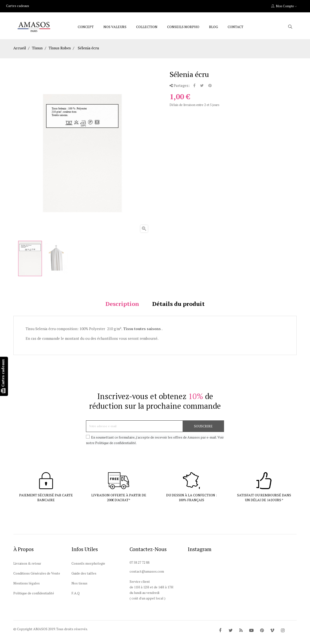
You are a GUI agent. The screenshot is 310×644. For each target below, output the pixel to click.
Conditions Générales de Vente (37, 580)
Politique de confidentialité (34, 600)
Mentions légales (27, 590)
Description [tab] (122, 310)
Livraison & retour (27, 570)
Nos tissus (79, 590)
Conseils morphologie (88, 570)
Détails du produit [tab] (178, 310)
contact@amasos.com (147, 578)
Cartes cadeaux (18, 6)
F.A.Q (76, 600)
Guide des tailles (84, 580)
